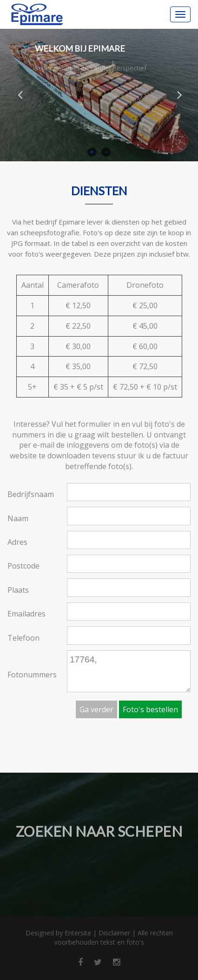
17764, (129, 671)
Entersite (78, 933)
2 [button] (106, 152)
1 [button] (92, 152)
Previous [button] (20, 94)
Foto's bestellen (150, 709)
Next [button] (179, 94)
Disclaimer (114, 933)
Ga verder (96, 709)
